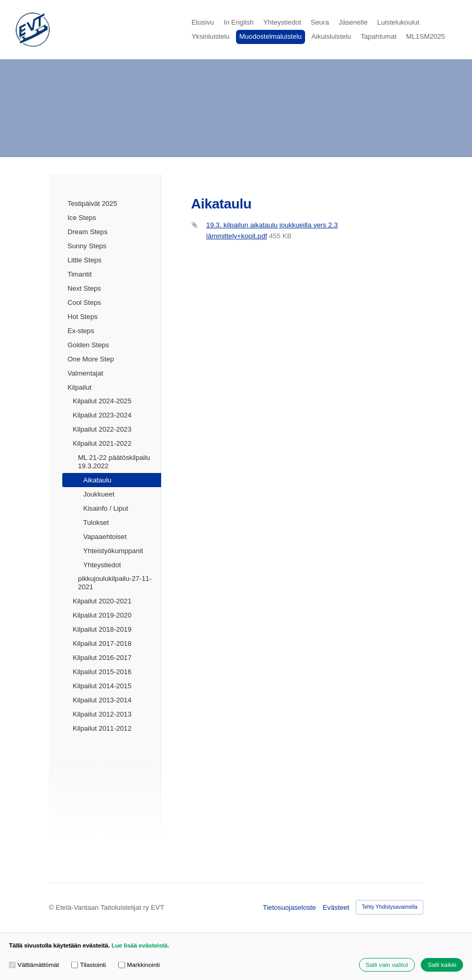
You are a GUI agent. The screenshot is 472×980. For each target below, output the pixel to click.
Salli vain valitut (386, 965)
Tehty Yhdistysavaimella (390, 907)
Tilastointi (88, 965)
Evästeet (336, 907)
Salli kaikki (442, 965)
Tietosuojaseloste (289, 907)
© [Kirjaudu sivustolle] (52, 907)
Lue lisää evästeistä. (140, 945)
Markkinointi (139, 965)
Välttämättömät (34, 965)
